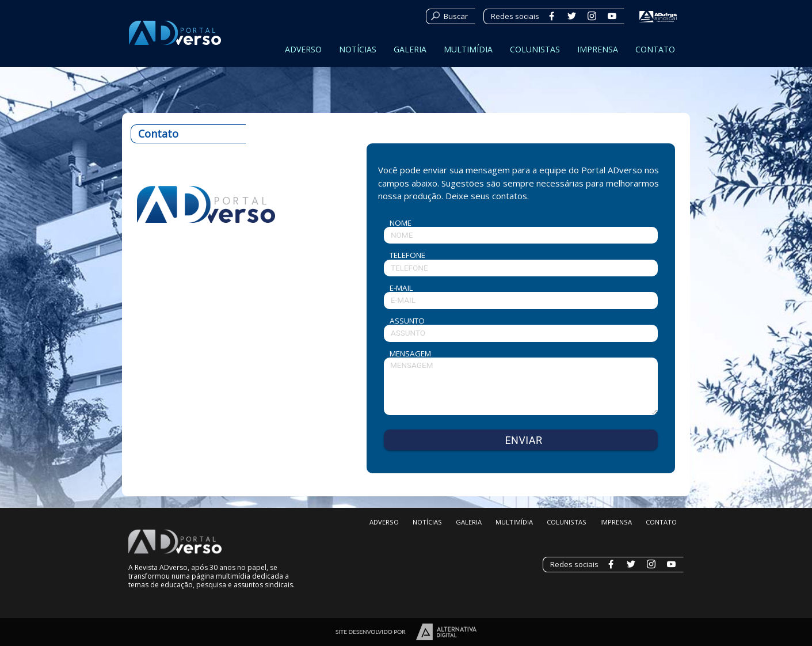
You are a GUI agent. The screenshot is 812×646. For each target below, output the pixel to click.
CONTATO (655, 49)
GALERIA (410, 49)
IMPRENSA (598, 49)
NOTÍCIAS (358, 49)
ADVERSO (303, 49)
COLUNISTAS (535, 49)
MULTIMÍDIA (468, 49)
